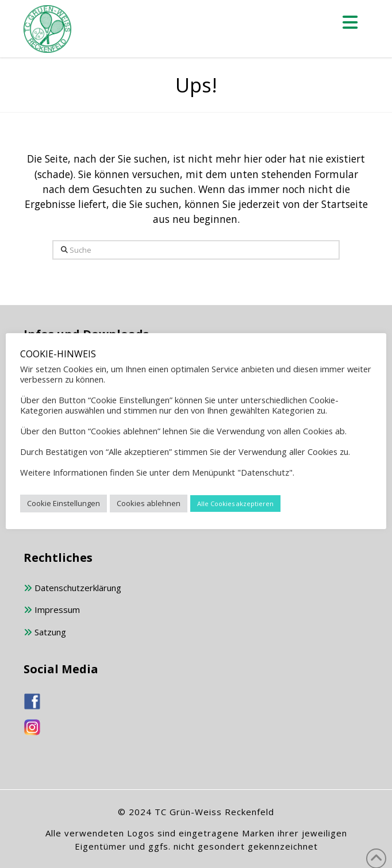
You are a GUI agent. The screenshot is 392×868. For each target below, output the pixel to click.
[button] (351, 22)
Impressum (52, 610)
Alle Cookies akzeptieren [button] (235, 504)
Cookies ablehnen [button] (149, 503)
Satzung (45, 633)
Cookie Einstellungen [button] (64, 503)
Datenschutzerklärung (72, 589)
